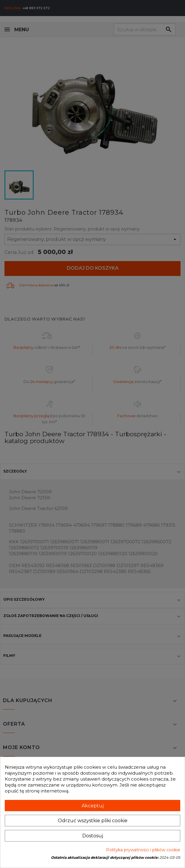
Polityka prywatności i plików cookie (143, 850)
